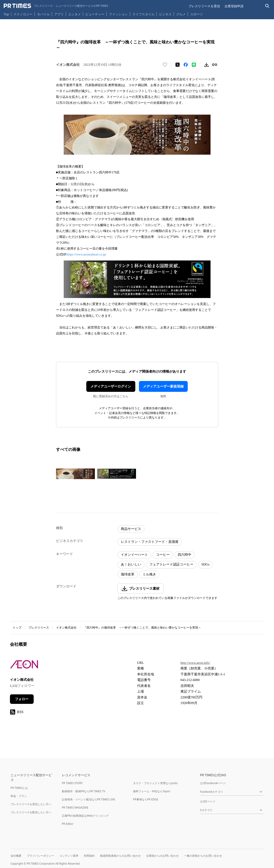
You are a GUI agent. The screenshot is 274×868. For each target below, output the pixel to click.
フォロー (22, 699)
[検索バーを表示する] (267, 6)
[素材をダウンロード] (206, 65)
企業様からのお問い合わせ (162, 856)
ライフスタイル (143, 14)
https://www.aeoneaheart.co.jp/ (87, 254)
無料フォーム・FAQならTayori (152, 791)
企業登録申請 (234, 6)
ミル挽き (149, 574)
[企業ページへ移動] (24, 666)
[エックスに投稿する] (178, 65)
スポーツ (197, 14)
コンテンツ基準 (69, 856)
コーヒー (163, 555)
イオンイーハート (134, 555)
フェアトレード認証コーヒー (171, 564)
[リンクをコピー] (215, 65)
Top (6, 14)
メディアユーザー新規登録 (163, 386)
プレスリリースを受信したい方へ (31, 804)
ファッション (118, 14)
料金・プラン (19, 796)
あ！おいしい (131, 564)
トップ (17, 628)
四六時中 (185, 555)
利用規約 (89, 856)
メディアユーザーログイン (111, 386)
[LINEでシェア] (194, 65)
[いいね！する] (165, 65)
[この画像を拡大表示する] (75, 474)
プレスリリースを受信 (204, 6)
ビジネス (165, 14)
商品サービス (131, 529)
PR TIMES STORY (72, 783)
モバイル (43, 14)
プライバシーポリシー (40, 856)
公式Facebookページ (213, 783)
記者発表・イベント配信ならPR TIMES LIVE (89, 799)
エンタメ (75, 14)
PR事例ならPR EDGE (146, 799)
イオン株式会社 (66, 628)
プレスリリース (39, 628)
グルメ (181, 14)
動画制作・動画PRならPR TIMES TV (84, 791)
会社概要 (16, 856)
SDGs (206, 564)
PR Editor (68, 824)
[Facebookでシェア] (186, 65)
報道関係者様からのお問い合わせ (120, 856)
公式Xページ (208, 801)
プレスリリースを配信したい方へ (31, 812)
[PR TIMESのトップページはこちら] (56, 6)
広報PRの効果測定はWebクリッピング (85, 816)
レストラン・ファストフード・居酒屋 (150, 542)
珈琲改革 (128, 574)
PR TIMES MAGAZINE (75, 808)
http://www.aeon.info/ (195, 663)
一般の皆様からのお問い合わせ (203, 856)
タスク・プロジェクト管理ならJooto (155, 783)
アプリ (59, 14)
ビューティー (95, 14)
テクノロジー (23, 14)
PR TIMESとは (19, 788)
